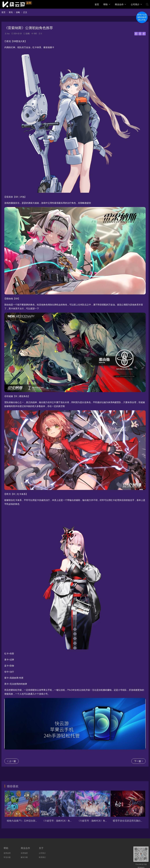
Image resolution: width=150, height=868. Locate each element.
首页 (97, 4)
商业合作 (119, 4)
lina (8, 33)
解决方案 (24, 857)
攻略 (18, 12)
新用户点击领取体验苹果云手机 (142, 17)
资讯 (11, 12)
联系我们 (42, 857)
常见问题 (7, 857)
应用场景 (24, 853)
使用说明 (7, 853)
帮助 (105, 4)
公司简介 (135, 4)
